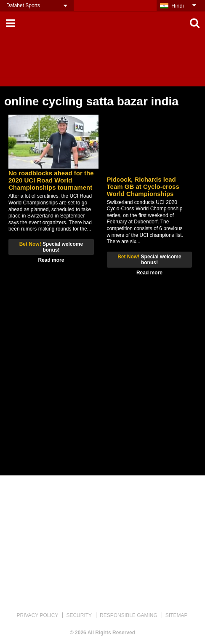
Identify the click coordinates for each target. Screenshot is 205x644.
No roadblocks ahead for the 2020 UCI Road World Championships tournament (51, 180)
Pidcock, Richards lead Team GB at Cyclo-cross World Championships (143, 186)
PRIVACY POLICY (37, 615)
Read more (51, 260)
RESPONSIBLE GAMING (129, 615)
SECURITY (79, 615)
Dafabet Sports (23, 5)
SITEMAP (177, 615)
